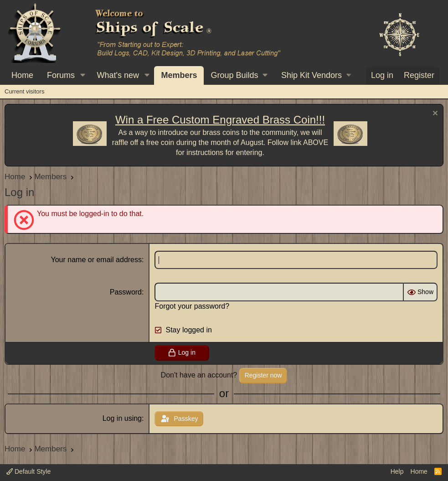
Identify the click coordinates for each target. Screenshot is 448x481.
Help (397, 471)
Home (22, 75)
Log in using (122, 418)
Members (179, 75)
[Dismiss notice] (434, 114)
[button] (83, 75)
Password (126, 292)
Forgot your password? (192, 306)
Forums (61, 75)
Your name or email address (97, 260)
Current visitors (24, 91)
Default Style (28, 471)
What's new (118, 75)
